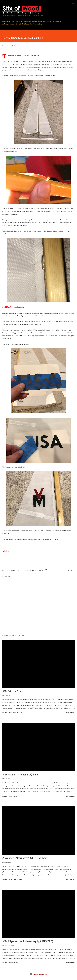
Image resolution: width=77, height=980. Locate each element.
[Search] (69, 4)
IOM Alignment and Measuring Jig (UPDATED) (28, 941)
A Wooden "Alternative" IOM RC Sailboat (25, 858)
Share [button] (70, 570)
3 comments (14, 963)
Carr (10, 570)
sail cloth (24, 570)
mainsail (16, 570)
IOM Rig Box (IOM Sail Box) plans (20, 775)
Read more (70, 713)
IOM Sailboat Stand (13, 691)
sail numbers (33, 570)
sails (41, 570)
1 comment (13, 796)
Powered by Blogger (38, 974)
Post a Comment (15, 713)
